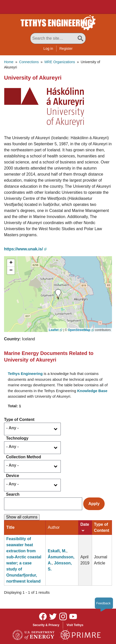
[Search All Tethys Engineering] (58, 38)
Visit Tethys (75, 625)
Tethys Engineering (25, 374)
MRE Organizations (60, 62)
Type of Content (19, 420)
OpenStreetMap (79, 330)
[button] (44, 107)
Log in (48, 49)
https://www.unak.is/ (23, 249)
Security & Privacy (46, 625)
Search (13, 494)
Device (13, 476)
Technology (17, 438)
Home (9, 62)
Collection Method (24, 457)
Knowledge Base (92, 391)
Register (66, 49)
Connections (29, 62)
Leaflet (54, 330)
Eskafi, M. (57, 551)
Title (10, 527)
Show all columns (22, 517)
